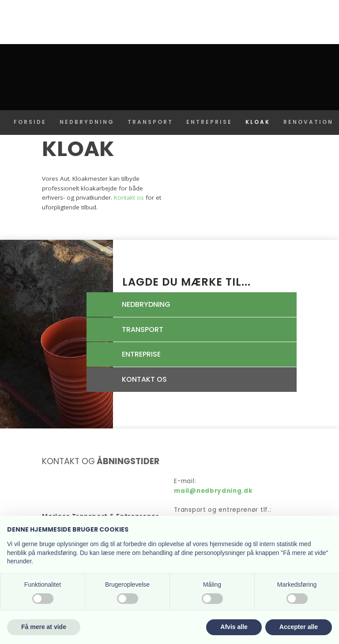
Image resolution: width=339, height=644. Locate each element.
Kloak (258, 122)
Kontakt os (129, 197)
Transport (150, 122)
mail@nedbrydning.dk (213, 491)
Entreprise (209, 122)
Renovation (308, 122)
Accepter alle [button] (299, 627)
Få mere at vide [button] (44, 627)
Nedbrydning (87, 122)
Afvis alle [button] (234, 627)
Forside (30, 122)
